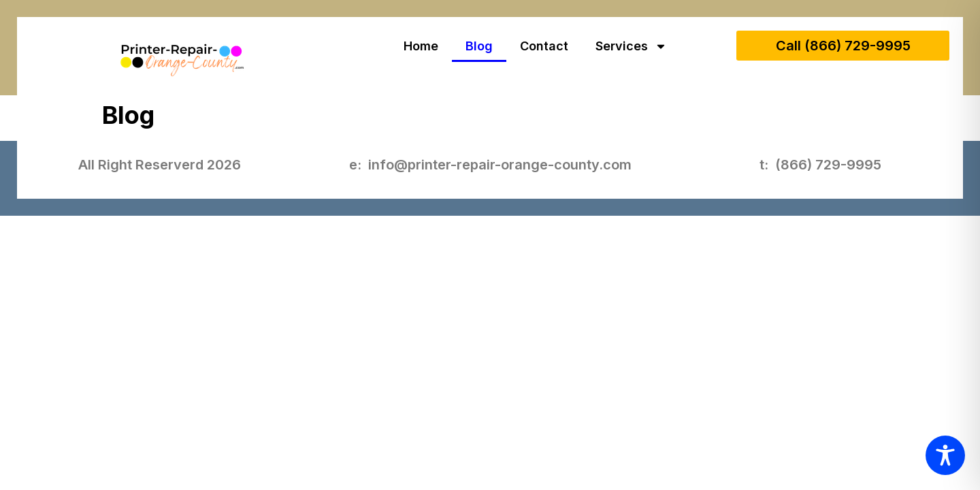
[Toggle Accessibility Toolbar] (945, 455)
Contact (544, 46)
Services (631, 46)
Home (421, 46)
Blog (479, 46)
